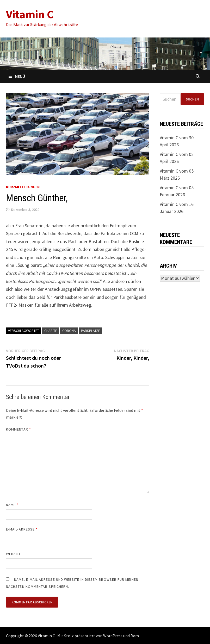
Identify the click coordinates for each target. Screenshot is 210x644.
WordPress (113, 636)
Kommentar (18, 429)
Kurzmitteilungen (23, 187)
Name (12, 505)
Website (14, 554)
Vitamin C (30, 14)
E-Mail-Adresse (22, 529)
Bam (135, 636)
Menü (17, 76)
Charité (51, 331)
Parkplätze (91, 331)
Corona (69, 331)
